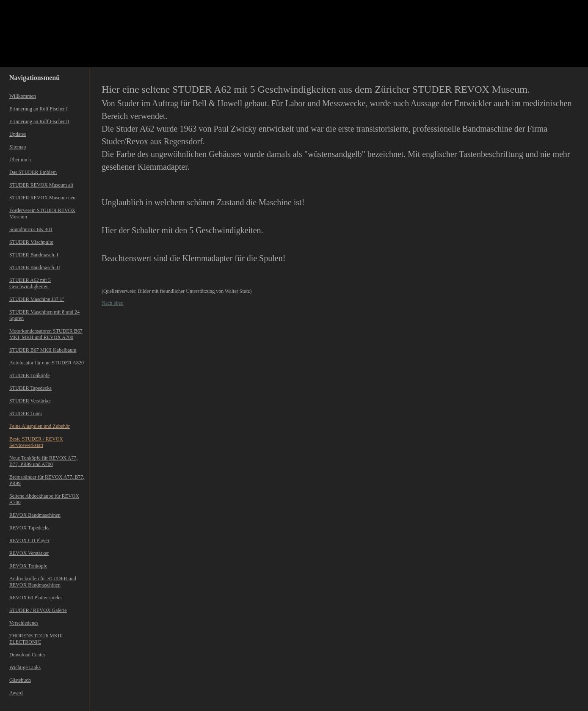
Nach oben (113, 303)
